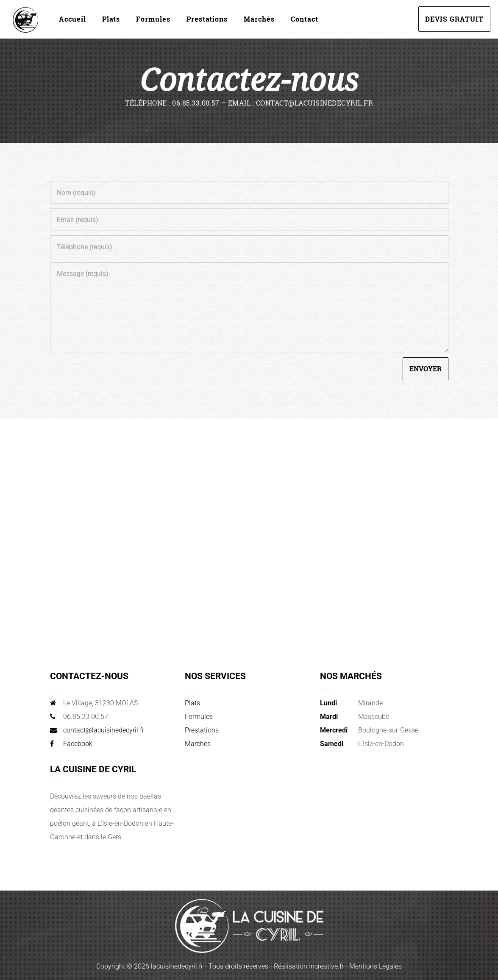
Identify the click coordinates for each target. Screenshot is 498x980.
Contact (305, 19)
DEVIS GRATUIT (454, 19)
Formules (153, 19)
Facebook (78, 744)
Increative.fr (326, 966)
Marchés (259, 19)
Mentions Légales (376, 966)
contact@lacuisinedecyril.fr (104, 730)
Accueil (72, 19)
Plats (111, 19)
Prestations (207, 19)
